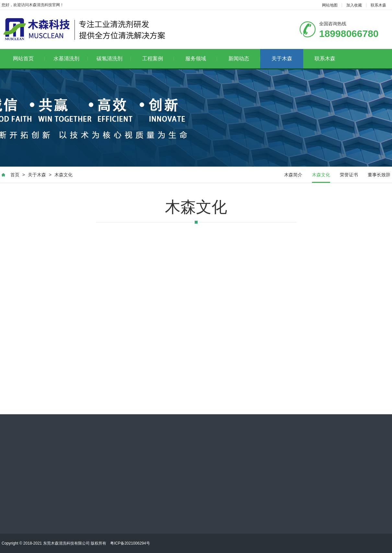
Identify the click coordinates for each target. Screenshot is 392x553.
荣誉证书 (349, 175)
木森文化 (63, 175)
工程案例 (158, 59)
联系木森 (378, 5)
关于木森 (282, 59)
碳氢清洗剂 (114, 59)
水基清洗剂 (71, 59)
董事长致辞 (379, 175)
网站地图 (330, 5)
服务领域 (201, 59)
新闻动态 (244, 59)
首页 (15, 175)
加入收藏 (354, 5)
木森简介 (293, 175)
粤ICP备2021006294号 (130, 543)
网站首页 (29, 59)
